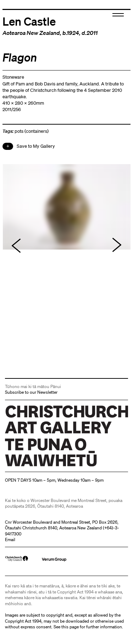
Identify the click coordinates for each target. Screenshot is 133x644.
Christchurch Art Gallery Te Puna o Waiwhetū (47, 466)
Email (10, 540)
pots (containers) (32, 131)
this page (70, 627)
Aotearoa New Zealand (31, 33)
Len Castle (29, 21)
